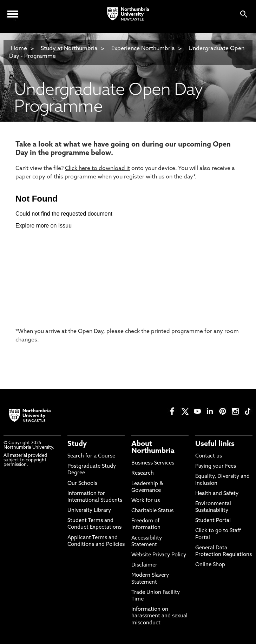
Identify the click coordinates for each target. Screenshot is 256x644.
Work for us (146, 501)
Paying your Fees (216, 466)
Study (77, 444)
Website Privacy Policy (159, 555)
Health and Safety (217, 494)
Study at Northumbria (69, 49)
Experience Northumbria (143, 49)
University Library (89, 511)
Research (143, 473)
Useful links (215, 444)
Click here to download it (97, 169)
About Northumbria (153, 448)
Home (19, 49)
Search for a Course (91, 456)
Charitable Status (152, 511)
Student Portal (213, 521)
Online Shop (210, 565)
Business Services (153, 463)
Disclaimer (144, 565)
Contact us (209, 456)
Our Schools (82, 484)
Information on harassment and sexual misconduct (159, 616)
